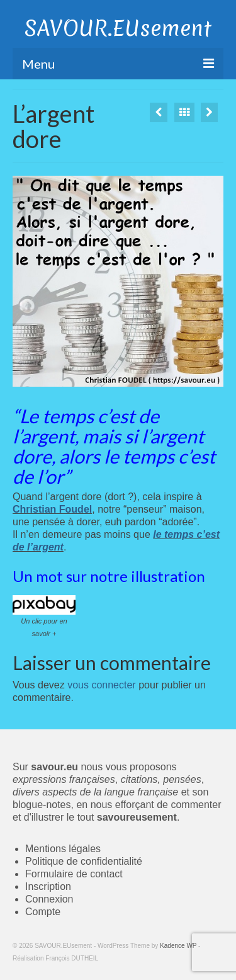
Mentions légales (63, 849)
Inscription (48, 886)
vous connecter (102, 685)
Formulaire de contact (74, 874)
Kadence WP (178, 946)
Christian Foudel (52, 509)
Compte (43, 912)
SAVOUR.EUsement (118, 28)
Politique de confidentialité (84, 861)
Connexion (49, 899)
